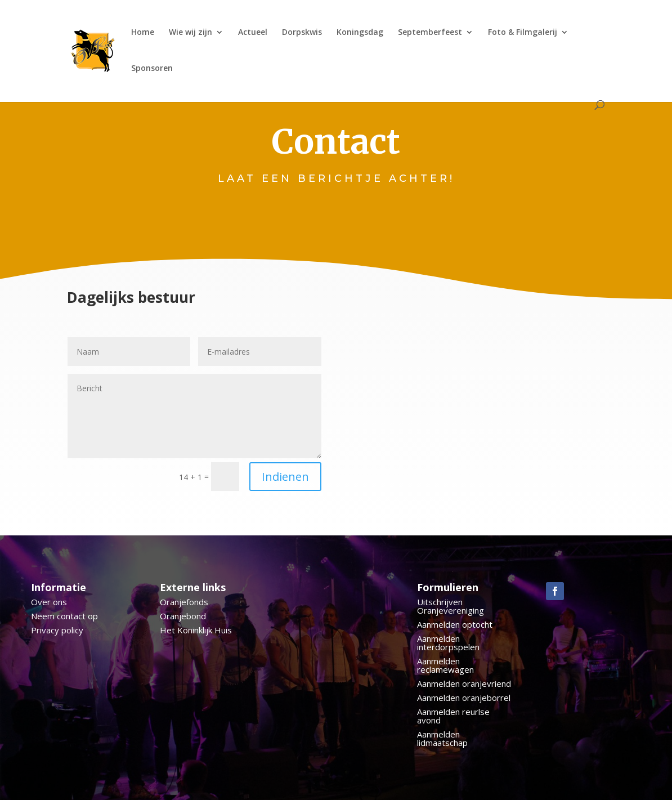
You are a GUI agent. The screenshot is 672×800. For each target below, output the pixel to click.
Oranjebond (183, 616)
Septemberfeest (430, 33)
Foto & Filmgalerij (523, 33)
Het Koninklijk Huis (196, 630)
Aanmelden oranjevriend (464, 683)
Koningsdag (360, 33)
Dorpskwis (302, 33)
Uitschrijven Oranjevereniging (451, 606)
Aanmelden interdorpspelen (448, 643)
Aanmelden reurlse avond (453, 716)
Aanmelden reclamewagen (445, 665)
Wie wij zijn (191, 33)
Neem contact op (64, 616)
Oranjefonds (184, 602)
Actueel (253, 33)
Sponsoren (152, 69)
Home (143, 33)
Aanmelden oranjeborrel (464, 698)
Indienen (285, 477)
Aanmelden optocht (455, 624)
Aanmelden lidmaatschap (442, 738)
